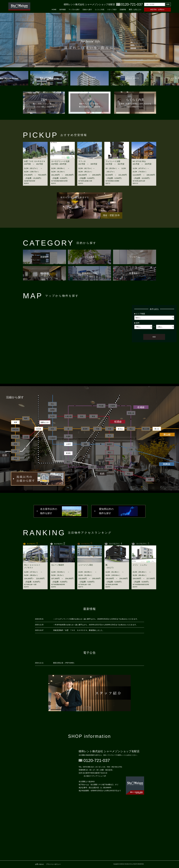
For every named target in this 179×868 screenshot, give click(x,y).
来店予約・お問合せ (157, 10)
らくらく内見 (100, 10)
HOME (54, 10)
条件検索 (63, 10)
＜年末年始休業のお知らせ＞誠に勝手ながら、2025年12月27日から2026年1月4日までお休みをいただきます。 (95, 625)
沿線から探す (87, 10)
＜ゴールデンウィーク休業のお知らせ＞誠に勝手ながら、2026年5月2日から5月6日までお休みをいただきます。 (96, 619)
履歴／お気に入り (135, 10)
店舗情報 (123, 10)
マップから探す (74, 10)
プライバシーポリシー (53, 864)
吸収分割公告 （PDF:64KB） (64, 663)
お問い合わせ (39, 864)
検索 (168, 4)
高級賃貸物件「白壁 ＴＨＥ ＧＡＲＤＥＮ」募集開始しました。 (79, 630)
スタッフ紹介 (112, 10)
